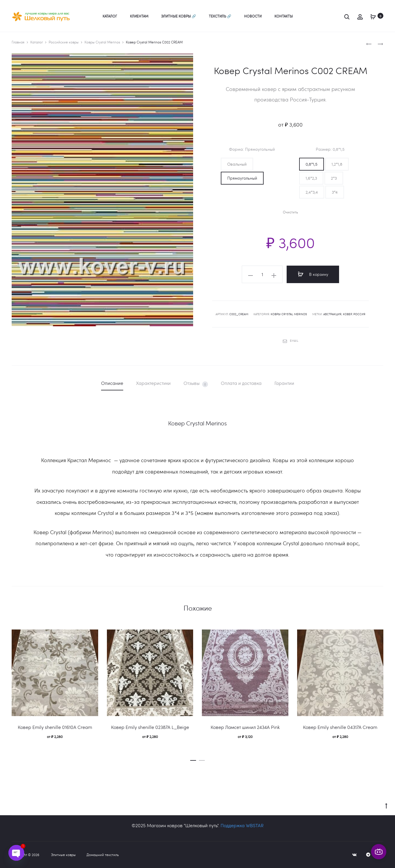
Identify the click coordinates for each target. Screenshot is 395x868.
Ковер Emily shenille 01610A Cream (55, 727)
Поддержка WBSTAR (242, 825)
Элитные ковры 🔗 (179, 16)
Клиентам (139, 16)
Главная (18, 42)
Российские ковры (64, 42)
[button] (237, 164)
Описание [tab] (112, 383)
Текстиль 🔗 (220, 16)
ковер (347, 314)
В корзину (313, 274)
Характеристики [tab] (153, 383)
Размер (330, 149)
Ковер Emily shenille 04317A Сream (340, 727)
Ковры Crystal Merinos (102, 42)
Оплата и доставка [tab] (241, 383)
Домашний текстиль (103, 855)
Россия (359, 314)
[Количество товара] (262, 274)
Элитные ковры (63, 855)
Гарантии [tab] (284, 383)
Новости (253, 16)
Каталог (110, 16)
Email (291, 341)
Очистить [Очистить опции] (290, 212)
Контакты (284, 16)
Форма (252, 149)
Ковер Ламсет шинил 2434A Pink (245, 727)
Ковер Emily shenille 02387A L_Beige (150, 727)
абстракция (332, 314)
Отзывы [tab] (196, 384)
